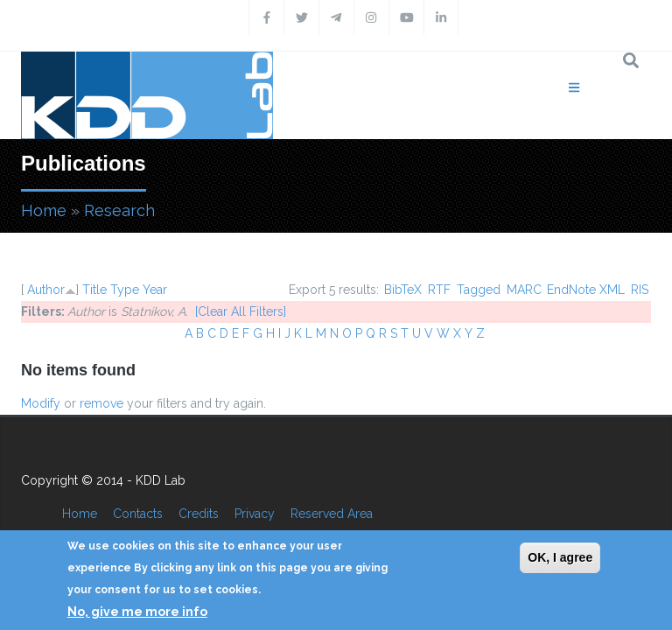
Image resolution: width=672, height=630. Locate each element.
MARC (524, 290)
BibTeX (403, 290)
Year (155, 290)
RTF (439, 290)
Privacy (255, 514)
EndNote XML (586, 290)
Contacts (138, 514)
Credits (199, 514)
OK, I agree (560, 557)
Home (44, 210)
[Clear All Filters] (241, 311)
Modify (41, 403)
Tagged (479, 290)
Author (46, 290)
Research (119, 210)
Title (94, 290)
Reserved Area (332, 514)
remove (101, 403)
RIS (640, 290)
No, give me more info (137, 612)
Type (125, 290)
